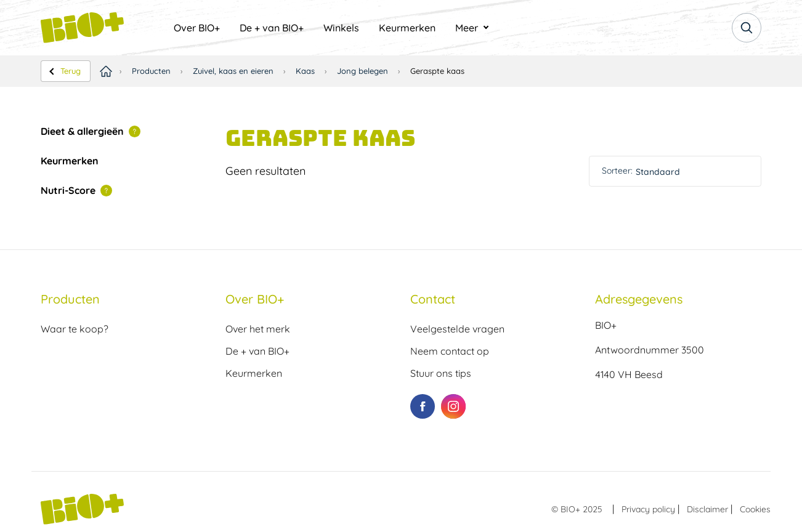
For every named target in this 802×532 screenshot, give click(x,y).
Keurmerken (407, 28)
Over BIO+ (197, 28)
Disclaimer (707, 509)
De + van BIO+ (272, 28)
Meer (467, 28)
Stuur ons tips (441, 373)
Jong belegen (363, 71)
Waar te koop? (75, 329)
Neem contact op (450, 351)
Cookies (755, 509)
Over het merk (258, 329)
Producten (151, 71)
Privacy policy (648, 509)
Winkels (341, 28)
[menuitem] (197, 28)
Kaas (305, 71)
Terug (71, 71)
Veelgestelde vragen (457, 329)
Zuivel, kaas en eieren (233, 71)
